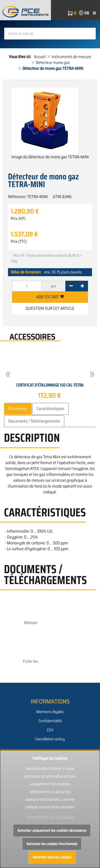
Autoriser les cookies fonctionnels (52, 844)
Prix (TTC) (19, 242)
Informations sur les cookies (50, 817)
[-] (71, 286)
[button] (8, 375)
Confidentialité (50, 721)
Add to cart (50, 297)
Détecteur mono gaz (53, 63)
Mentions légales (50, 712)
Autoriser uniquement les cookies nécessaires (52, 830)
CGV (50, 730)
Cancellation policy (50, 739)
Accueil (40, 57)
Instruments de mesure (71, 57)
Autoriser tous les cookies (52, 857)
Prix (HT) (18, 219)
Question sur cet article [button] (50, 308)
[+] (82, 286)
